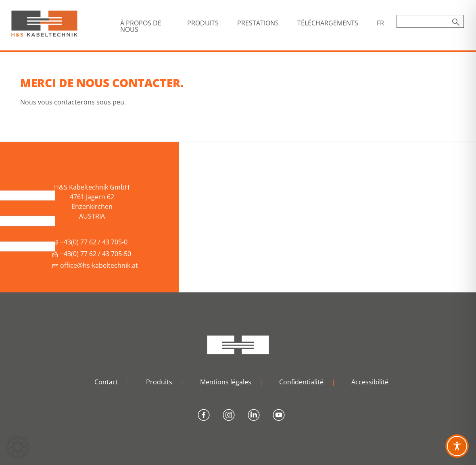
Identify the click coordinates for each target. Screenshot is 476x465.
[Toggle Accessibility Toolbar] (457, 446)
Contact (106, 382)
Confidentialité (301, 382)
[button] (18, 447)
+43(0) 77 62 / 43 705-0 (90, 242)
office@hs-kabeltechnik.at (95, 265)
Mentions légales (226, 382)
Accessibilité (370, 382)
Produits (159, 382)
